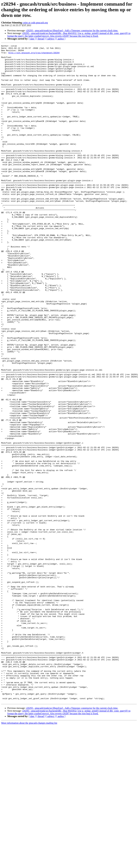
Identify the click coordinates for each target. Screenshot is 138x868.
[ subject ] (51, 39)
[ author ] (61, 39)
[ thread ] (41, 39)
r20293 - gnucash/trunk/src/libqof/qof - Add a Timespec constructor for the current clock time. (72, 31)
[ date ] (32, 39)
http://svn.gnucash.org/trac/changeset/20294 (34, 54)
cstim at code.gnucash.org (35, 23)
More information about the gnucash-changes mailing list (29, 854)
